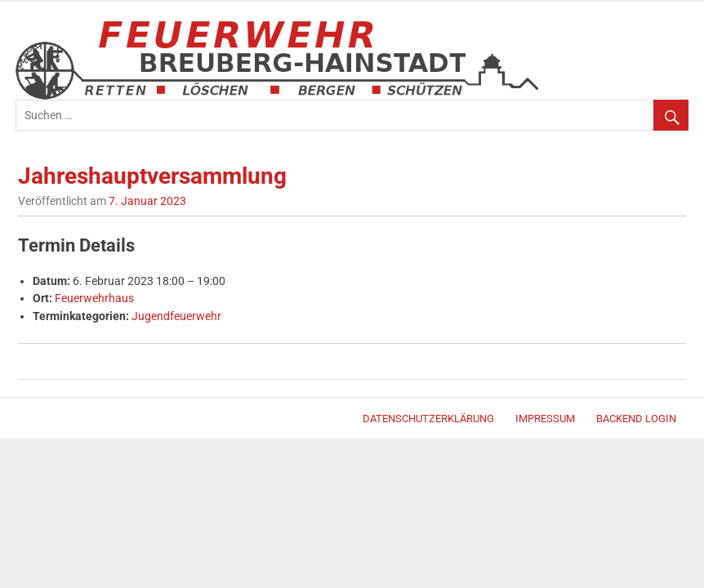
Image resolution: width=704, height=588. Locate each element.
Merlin (30, 421)
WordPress (23, 421)
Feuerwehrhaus (94, 298)
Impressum (545, 419)
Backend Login (636, 419)
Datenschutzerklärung (428, 419)
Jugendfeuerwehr (176, 316)
